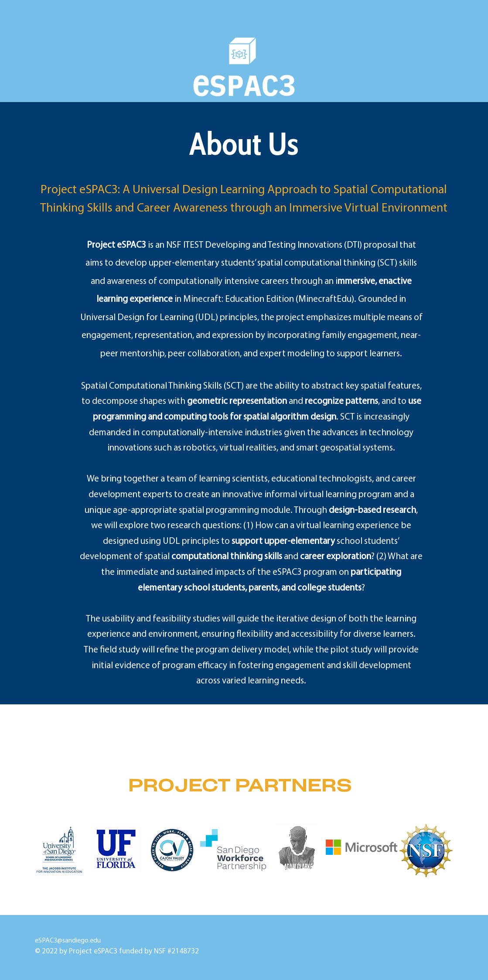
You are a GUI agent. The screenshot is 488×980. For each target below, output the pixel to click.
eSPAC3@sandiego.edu (137, 941)
